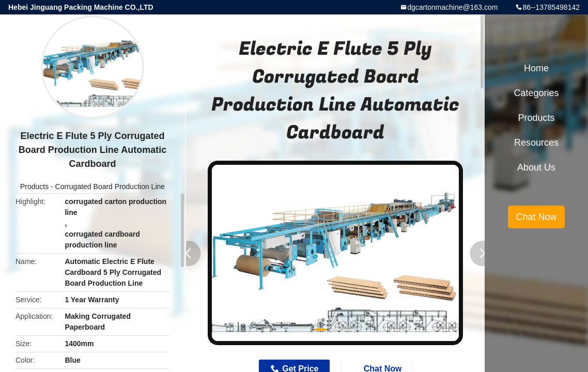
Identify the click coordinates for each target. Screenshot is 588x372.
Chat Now (536, 217)
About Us (536, 167)
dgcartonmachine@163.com (452, 7)
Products (34, 187)
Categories (536, 93)
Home (536, 68)
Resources (536, 143)
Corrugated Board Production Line (110, 187)
